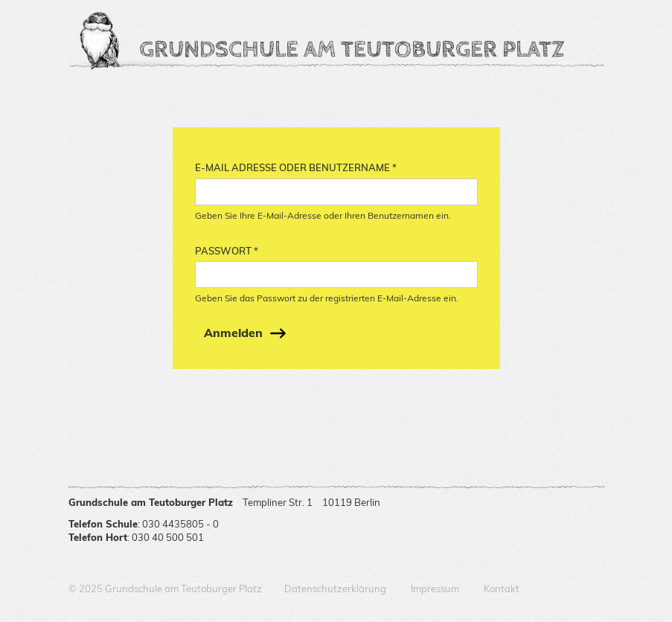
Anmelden (233, 333)
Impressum (435, 589)
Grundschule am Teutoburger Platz (352, 48)
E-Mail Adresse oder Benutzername (296, 167)
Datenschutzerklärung (335, 589)
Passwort (227, 251)
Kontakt (502, 589)
